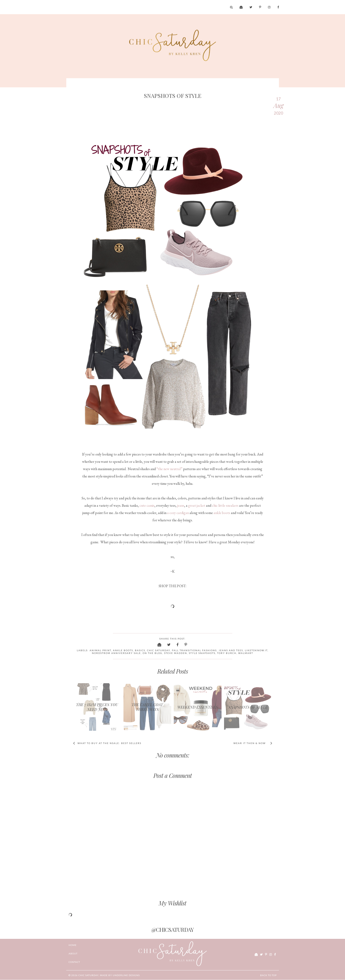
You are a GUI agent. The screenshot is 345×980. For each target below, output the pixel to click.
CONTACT (74, 962)
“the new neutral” (169, 469)
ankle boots (222, 513)
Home (73, 945)
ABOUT (73, 953)
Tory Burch (227, 653)
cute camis (147, 505)
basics (140, 650)
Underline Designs (126, 975)
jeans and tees (231, 650)
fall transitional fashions (194, 650)
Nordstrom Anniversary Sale (116, 653)
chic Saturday (88, 975)
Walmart (246, 653)
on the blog (152, 653)
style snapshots (202, 653)
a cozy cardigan (178, 513)
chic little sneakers (225, 505)
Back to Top (268, 975)
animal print (100, 650)
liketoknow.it (256, 650)
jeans (181, 505)
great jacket (197, 505)
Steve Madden (176, 653)
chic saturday (159, 650)
